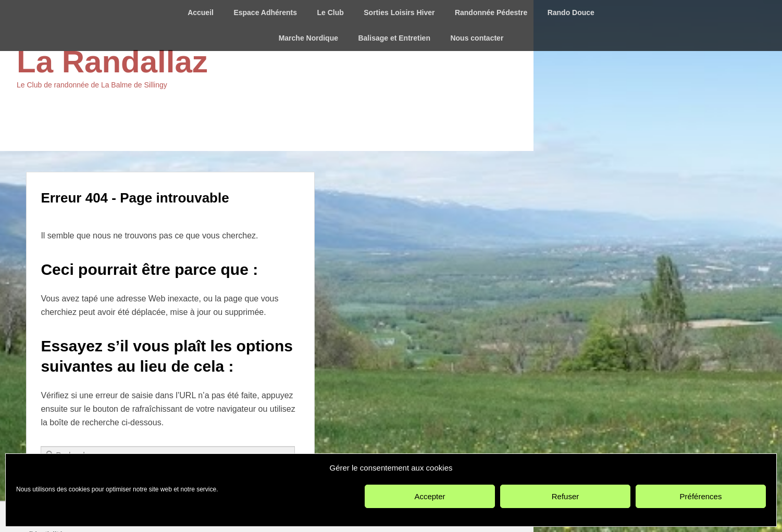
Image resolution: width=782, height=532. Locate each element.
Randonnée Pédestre (491, 12)
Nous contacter (477, 38)
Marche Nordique (308, 38)
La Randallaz (112, 62)
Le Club (330, 12)
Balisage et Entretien (394, 38)
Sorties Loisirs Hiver (399, 12)
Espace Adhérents (265, 12)
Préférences (701, 496)
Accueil (201, 12)
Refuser (566, 496)
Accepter (430, 496)
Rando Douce (571, 12)
